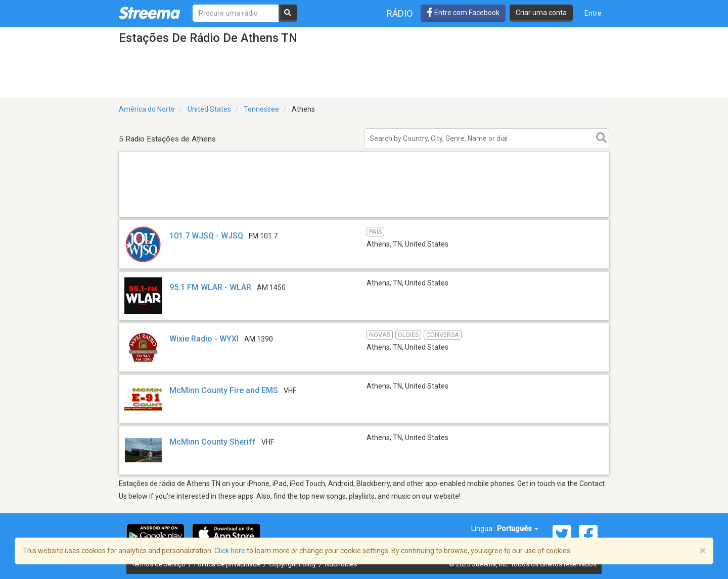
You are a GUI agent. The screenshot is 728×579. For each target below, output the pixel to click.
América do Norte (147, 109)
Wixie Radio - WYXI (204, 339)
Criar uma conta (541, 13)
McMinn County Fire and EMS (224, 390)
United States (209, 109)
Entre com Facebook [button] (463, 13)
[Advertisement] (364, 216)
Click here (230, 551)
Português (518, 528)
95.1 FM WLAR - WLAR (210, 287)
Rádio (400, 13)
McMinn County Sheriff (213, 442)
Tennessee (261, 109)
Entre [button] (593, 13)
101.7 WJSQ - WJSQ (206, 236)
